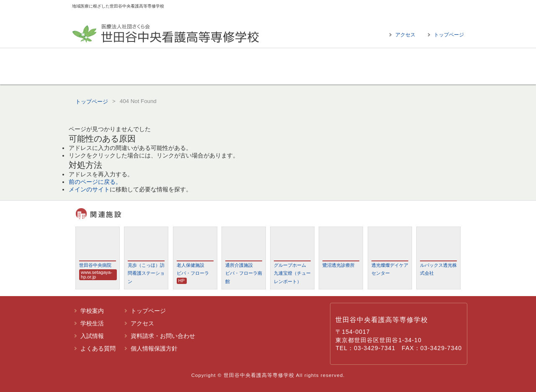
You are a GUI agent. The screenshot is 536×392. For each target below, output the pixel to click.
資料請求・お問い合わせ (163, 336)
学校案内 (124, 66)
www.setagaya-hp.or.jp (97, 275)
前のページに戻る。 (95, 182)
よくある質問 (412, 66)
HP (182, 281)
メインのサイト (89, 189)
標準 (444, 10)
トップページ (449, 35)
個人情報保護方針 (154, 348)
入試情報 (316, 66)
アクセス (405, 35)
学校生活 (220, 66)
